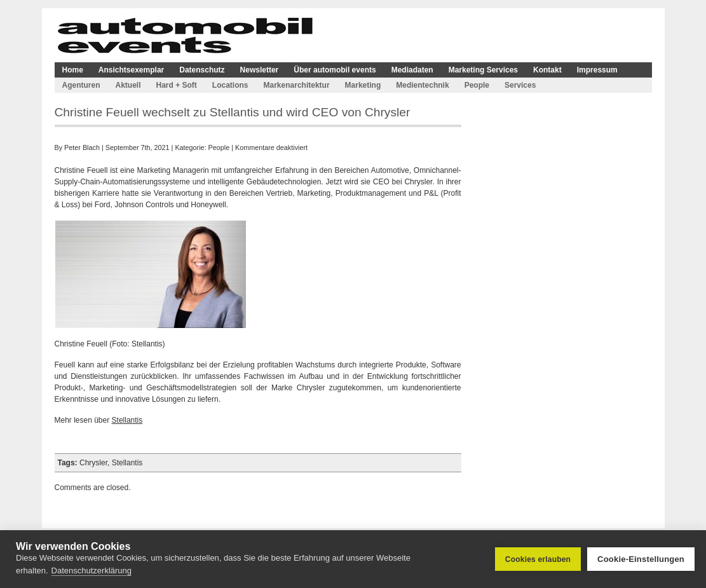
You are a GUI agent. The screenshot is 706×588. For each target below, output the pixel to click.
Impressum (597, 70)
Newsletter (260, 70)
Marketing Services (483, 70)
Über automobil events (335, 70)
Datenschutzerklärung (92, 571)
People (477, 85)
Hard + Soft (177, 85)
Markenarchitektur (297, 85)
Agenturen (81, 85)
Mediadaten (412, 70)
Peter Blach (82, 147)
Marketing (363, 85)
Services (520, 85)
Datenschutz (202, 70)
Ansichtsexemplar (131, 70)
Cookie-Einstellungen (641, 559)
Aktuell (128, 85)
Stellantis (127, 420)
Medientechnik (422, 85)
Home (73, 70)
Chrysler (93, 463)
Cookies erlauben (538, 559)
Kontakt (547, 70)
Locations (230, 85)
